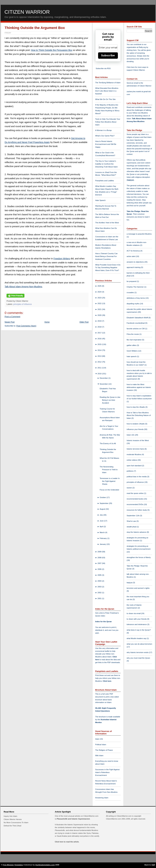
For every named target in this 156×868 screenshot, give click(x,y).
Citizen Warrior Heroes (13, 819)
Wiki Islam (99, 756)
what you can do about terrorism (139, 644)
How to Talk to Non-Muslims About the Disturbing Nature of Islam (139, 415)
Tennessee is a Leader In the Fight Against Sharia (110, 481)
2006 (100, 569)
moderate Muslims (134, 454)
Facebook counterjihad (136, 323)
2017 (100, 333)
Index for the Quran (103, 622)
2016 (100, 339)
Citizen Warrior (27, 12)
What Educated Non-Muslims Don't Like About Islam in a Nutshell (107, 91)
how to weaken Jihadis (136, 424)
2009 (100, 552)
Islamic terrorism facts (136, 449)
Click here (107, 681)
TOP (153, 865)
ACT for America (133, 251)
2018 (100, 327)
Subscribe (108, 55)
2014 (100, 350)
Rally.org (142, 47)
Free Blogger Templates (13, 865)
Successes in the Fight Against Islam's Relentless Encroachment (107, 772)
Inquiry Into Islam (10, 816)
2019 (100, 321)
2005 (100, 575)
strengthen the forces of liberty (139, 557)
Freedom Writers (62, 259)
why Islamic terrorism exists (138, 652)
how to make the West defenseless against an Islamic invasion (139, 387)
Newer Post (10, 322)
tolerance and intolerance (137, 624)
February (104, 538)
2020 (100, 315)
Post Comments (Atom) (26, 326)
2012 (100, 362)
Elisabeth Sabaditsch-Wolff (137, 318)
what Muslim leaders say (137, 638)
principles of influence (22, 304)
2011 (100, 368)
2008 (100, 558)
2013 (100, 356)
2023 (100, 298)
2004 (100, 581)
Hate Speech (100, 200)
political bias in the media (137, 477)
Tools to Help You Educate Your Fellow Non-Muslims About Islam (108, 122)
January (103, 544)
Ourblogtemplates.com (45, 865)
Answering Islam (102, 798)
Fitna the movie (133, 334)
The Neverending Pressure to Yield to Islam (109, 470)
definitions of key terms (136, 298)
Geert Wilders (132, 351)
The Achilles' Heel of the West (107, 223)
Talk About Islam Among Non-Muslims (23, 287)
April (102, 527)
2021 (100, 309)
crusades (131, 292)
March (102, 532)
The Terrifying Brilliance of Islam (108, 83)
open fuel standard (134, 466)
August (103, 509)
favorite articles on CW (136, 329)
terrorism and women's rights (138, 588)
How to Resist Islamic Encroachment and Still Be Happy (106, 144)
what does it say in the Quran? (139, 630)
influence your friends (135, 429)
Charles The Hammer (135, 287)
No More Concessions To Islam (16, 822)
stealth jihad (132, 527)
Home (47, 322)
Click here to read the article (67, 842)
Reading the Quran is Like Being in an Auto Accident (110, 400)
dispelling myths (133, 304)
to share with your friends (137, 619)
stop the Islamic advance (137, 532)
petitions (130, 471)
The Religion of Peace (104, 750)
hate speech (132, 356)
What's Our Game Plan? (105, 136)
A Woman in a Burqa (103, 130)
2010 (100, 374)
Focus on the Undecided (109, 490)
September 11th (133, 516)
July (102, 515)
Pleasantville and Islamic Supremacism (73, 819)
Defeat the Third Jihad (12, 826)
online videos (132, 460)
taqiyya (130, 180)
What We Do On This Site (105, 99)
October (103, 497)
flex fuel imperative (134, 340)
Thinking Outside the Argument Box (35, 28)
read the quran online (135, 493)
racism (130, 488)
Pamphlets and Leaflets (105, 181)
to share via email (134, 613)
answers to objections (136, 262)
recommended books (135, 499)
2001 (100, 598)
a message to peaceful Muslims (139, 234)
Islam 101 (99, 739)
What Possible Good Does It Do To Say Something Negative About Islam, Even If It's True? (108, 268)
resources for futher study (137, 510)
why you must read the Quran (138, 658)
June (102, 521)
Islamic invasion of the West (138, 440)
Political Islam (101, 745)
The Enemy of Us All (108, 443)
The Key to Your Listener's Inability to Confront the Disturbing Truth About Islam (106, 164)
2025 (100, 286)
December (104, 378)
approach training (134, 267)
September (104, 503)
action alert (131, 256)
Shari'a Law (132, 521)
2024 (100, 292)
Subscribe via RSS (103, 68)
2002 (100, 593)
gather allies (132, 345)
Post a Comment (12, 317)
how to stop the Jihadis (136, 407)
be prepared (132, 281)
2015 (100, 344)
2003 (100, 587)
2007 (100, 563)
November (104, 384)
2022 (100, 303)
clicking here (132, 50)
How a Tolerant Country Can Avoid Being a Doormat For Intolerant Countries (106, 256)
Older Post (84, 322)
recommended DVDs (135, 504)
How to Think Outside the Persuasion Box (52, 50)
